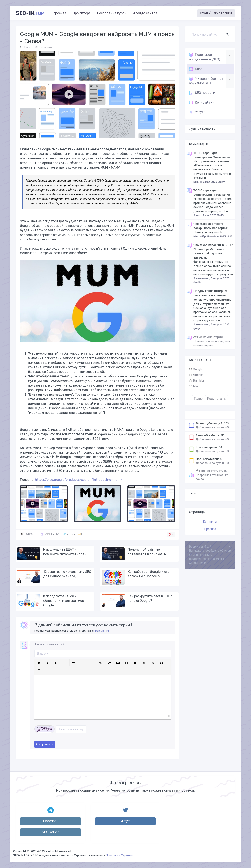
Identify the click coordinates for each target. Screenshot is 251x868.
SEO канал (51, 832)
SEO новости (44, 47)
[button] (39, 663)
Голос (198, 399)
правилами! (101, 631)
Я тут (125, 821)
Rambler (199, 381)
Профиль (51, 821)
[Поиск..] (206, 34)
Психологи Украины (119, 855)
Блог (27, 47)
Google (198, 369)
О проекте (58, 13)
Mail (196, 386)
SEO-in (30, 13)
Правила (210, 529)
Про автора (82, 13)
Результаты (217, 399)
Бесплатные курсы (112, 13)
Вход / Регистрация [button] (216, 13)
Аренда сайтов (145, 13)
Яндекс (198, 375)
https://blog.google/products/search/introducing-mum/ (79, 480)
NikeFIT (32, 534)
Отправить (45, 744)
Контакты (210, 522)
